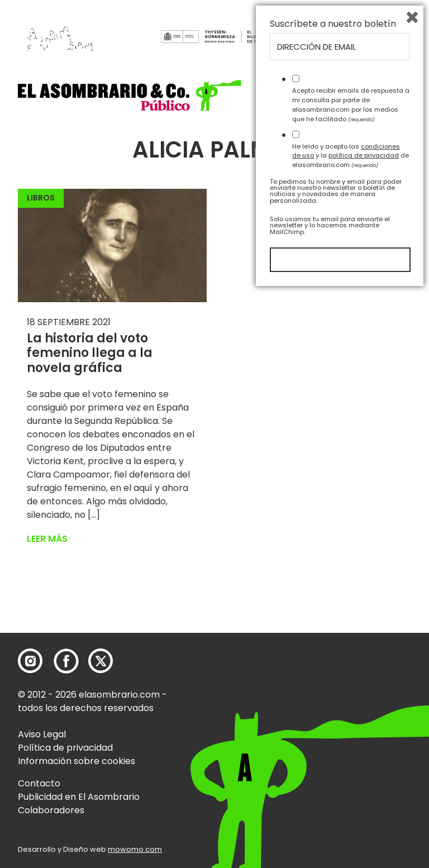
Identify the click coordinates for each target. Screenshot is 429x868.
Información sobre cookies (77, 761)
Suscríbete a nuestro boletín (333, 600)
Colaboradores (51, 810)
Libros (41, 198)
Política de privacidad (65, 748)
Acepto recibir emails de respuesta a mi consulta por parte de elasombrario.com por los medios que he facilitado (351, 681)
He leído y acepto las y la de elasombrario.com (351, 732)
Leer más (47, 539)
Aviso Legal (42, 734)
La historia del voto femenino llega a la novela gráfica (90, 353)
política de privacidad (364, 732)
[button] (130, 95)
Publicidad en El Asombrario (79, 797)
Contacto (39, 783)
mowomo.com (135, 849)
